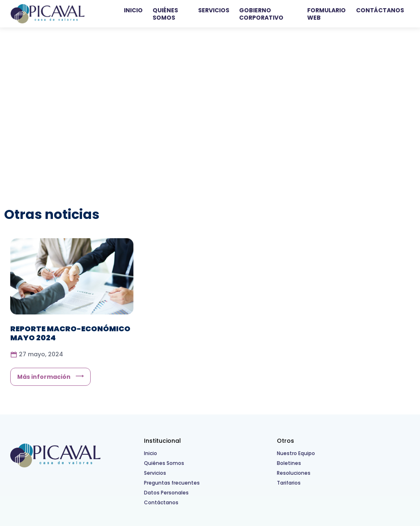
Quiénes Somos (165, 14)
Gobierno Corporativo (261, 14)
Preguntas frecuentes (172, 483)
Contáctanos (380, 10)
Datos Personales (166, 493)
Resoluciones (294, 473)
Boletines (289, 463)
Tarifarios (289, 483)
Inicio (133, 10)
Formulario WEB (326, 14)
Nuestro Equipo (296, 453)
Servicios (214, 10)
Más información (44, 377)
